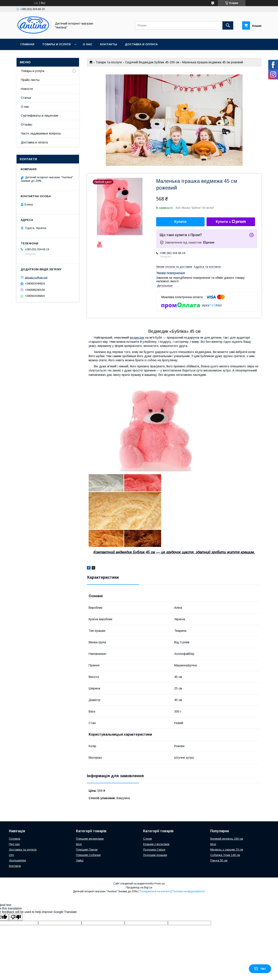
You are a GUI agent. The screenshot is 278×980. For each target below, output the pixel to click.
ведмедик (137, 338)
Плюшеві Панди (87, 850)
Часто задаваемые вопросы (41, 133)
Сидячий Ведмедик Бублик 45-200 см (152, 62)
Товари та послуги (109, 62)
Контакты (109, 44)
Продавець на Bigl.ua (139, 888)
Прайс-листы (30, 80)
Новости (27, 89)
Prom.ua (160, 884)
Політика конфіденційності (189, 891)
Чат (260, 969)
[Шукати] (228, 25)
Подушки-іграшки (155, 855)
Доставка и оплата (141, 44)
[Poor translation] (16, 917)
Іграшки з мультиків (156, 844)
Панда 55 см (219, 860)
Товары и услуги (56, 44)
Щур (79, 844)
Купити (180, 222)
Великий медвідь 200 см (227, 839)
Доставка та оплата (23, 850)
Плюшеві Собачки (88, 855)
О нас (88, 44)
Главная (27, 44)
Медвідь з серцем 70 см (227, 850)
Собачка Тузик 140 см (225, 855)
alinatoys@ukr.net (36, 277)
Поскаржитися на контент (155, 891)
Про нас (14, 844)
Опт (12, 855)
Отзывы (26, 124)
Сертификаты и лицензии (40, 116)
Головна (15, 839)
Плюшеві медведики (90, 839)
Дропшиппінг (18, 860)
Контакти (15, 866)
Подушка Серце (154, 850)
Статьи (26, 98)
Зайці (80, 860)
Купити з (231, 222)
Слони (147, 839)
